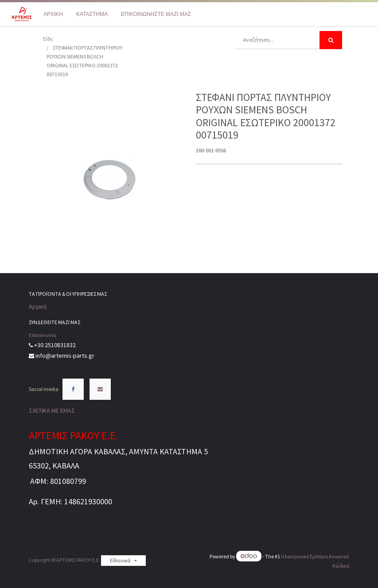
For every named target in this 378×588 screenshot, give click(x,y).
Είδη (48, 39)
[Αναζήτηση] (331, 40)
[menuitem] (53, 14)
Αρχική (38, 306)
